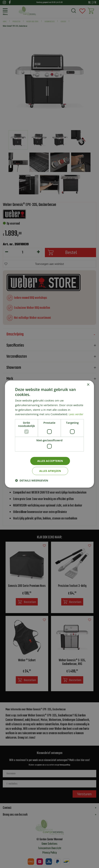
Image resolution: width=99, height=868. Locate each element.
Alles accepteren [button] (50, 461)
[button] (32, 480)
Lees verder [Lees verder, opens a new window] (76, 414)
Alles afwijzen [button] (50, 471)
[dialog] (49, 434)
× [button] (88, 385)
